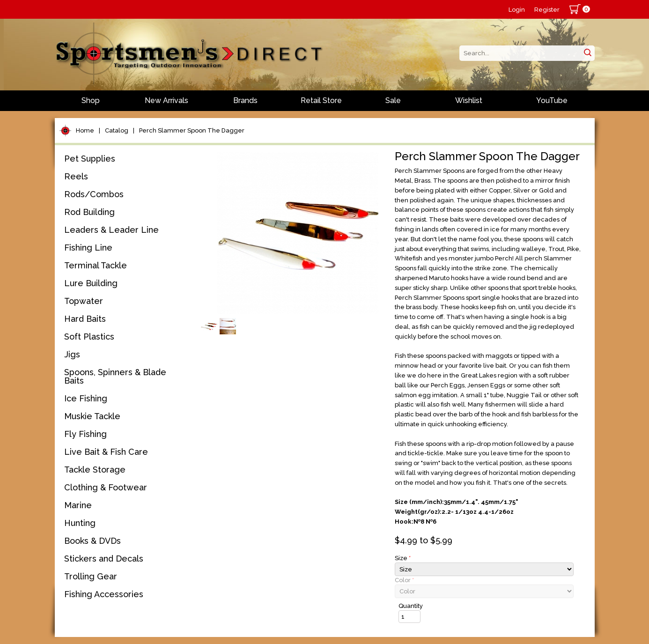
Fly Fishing (85, 434)
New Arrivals (166, 100)
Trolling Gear (91, 576)
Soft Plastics (89, 337)
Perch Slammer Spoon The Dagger (192, 130)
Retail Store (321, 100)
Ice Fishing (86, 398)
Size (403, 558)
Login (517, 10)
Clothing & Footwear (106, 487)
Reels (76, 176)
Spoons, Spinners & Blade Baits (115, 376)
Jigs (72, 354)
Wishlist (469, 100)
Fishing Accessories (104, 594)
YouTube (552, 100)
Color (404, 580)
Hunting (80, 523)
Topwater (84, 301)
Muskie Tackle (92, 416)
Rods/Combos (94, 194)
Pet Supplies (90, 159)
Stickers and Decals (104, 559)
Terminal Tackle (96, 265)
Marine (78, 505)
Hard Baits (85, 319)
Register (547, 10)
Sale (393, 100)
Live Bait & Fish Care (106, 452)
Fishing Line (88, 248)
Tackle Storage (95, 470)
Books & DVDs (92, 541)
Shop (91, 100)
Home (85, 130)
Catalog (117, 130)
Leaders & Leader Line (111, 230)
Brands (245, 100)
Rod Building (89, 212)
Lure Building (91, 283)
